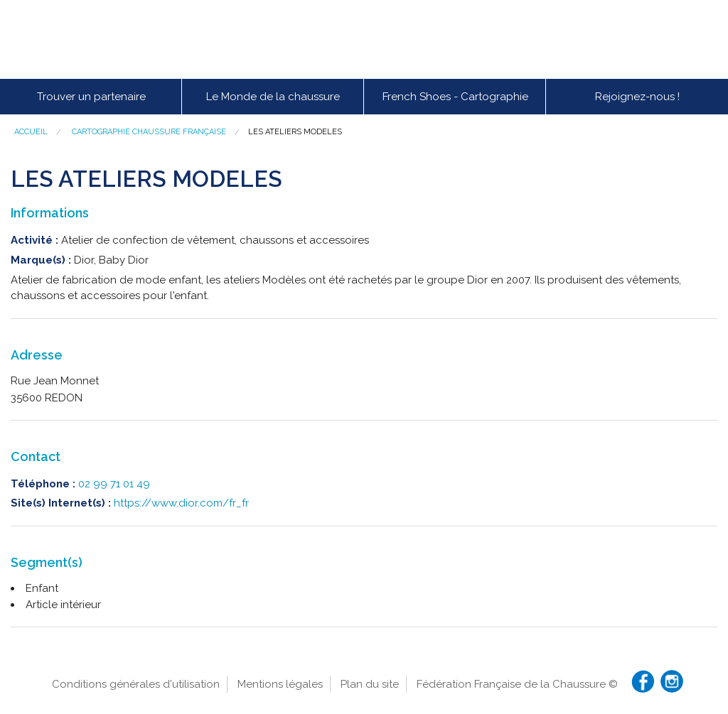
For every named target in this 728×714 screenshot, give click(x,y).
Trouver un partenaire (91, 97)
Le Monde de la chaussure (273, 97)
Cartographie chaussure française (149, 132)
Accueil (31, 132)
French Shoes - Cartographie (455, 97)
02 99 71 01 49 (114, 484)
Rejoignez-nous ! (637, 97)
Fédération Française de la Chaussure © (517, 684)
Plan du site (370, 684)
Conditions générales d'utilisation (136, 684)
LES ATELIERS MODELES (295, 132)
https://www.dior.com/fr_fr (181, 503)
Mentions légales (280, 684)
